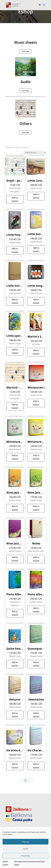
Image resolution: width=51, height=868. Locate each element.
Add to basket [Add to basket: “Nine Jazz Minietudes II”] (36, 508)
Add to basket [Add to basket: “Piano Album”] (15, 613)
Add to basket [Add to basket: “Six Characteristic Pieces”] (36, 766)
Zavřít (25, 849)
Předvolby (26, 856)
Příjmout (26, 842)
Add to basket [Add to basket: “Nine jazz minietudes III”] (15, 559)
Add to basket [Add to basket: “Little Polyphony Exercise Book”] (15, 250)
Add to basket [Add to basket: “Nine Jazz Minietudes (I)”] (15, 508)
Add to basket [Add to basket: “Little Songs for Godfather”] (15, 301)
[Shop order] (35, 153)
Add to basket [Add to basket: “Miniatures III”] (36, 457)
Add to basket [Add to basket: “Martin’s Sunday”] (36, 352)
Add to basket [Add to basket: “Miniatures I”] (36, 403)
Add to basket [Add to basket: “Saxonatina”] (36, 715)
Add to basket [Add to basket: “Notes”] (36, 559)
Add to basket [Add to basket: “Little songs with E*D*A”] (36, 301)
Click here (25, 51)
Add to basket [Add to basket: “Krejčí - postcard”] (15, 199)
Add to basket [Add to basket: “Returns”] (15, 715)
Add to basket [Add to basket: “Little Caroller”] (36, 196)
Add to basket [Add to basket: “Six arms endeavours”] (15, 766)
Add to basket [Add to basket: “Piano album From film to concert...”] (36, 610)
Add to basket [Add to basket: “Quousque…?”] (36, 664)
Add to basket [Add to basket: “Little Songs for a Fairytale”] (36, 250)
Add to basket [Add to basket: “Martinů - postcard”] (15, 406)
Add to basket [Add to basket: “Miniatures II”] (15, 457)
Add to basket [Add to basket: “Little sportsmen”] (15, 351)
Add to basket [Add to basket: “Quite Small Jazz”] (15, 664)
